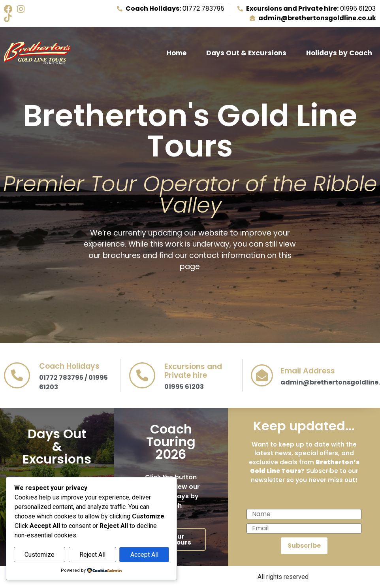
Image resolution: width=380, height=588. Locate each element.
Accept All (144, 555)
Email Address (308, 371)
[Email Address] (262, 375)
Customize (40, 555)
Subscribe (304, 546)
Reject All (92, 555)
